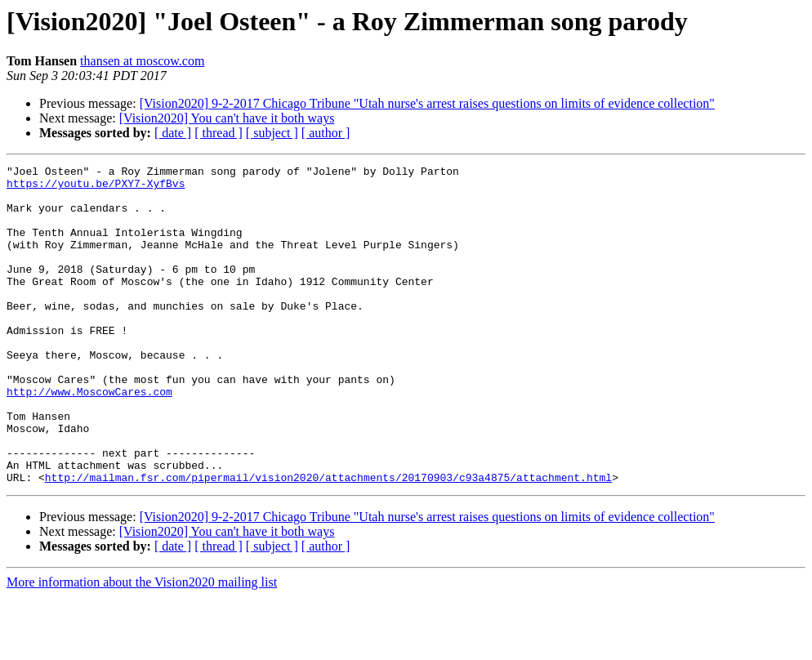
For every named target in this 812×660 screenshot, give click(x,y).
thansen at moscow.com (142, 61)
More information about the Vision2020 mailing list (142, 646)
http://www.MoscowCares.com (89, 438)
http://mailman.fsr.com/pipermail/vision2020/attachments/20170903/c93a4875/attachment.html (328, 541)
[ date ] (173, 133)
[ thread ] (219, 133)
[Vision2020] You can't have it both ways (227, 118)
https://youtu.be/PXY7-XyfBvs (96, 188)
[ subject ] (272, 133)
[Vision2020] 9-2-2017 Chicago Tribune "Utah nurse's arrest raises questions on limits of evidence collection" (427, 103)
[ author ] (326, 133)
